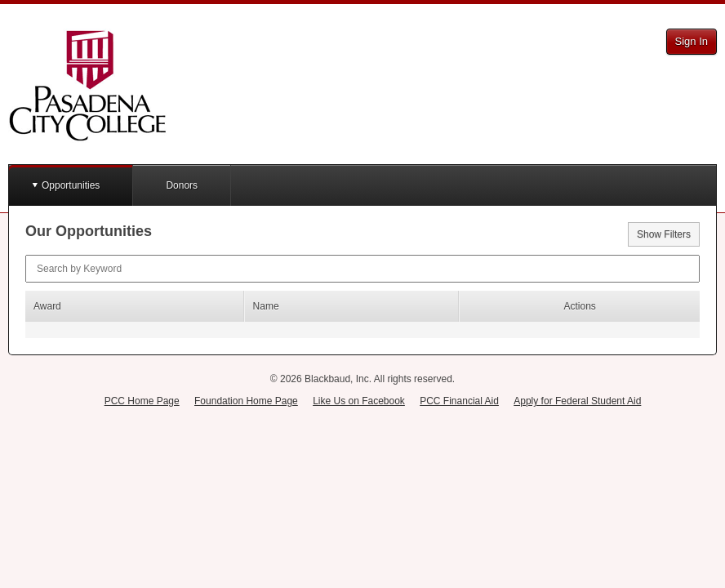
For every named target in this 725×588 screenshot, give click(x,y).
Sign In (692, 41)
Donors (182, 185)
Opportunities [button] (71, 185)
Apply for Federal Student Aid (577, 401)
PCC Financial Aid (459, 401)
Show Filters (664, 234)
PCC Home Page (142, 401)
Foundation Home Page (246, 401)
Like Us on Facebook (359, 401)
